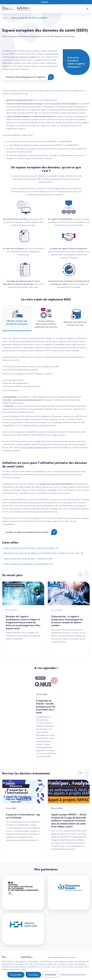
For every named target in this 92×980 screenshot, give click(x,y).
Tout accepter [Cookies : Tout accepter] (16, 975)
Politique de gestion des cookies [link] (73, 974)
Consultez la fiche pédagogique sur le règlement (25, 77)
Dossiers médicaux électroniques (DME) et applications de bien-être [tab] (46, 318)
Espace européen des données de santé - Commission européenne (29, 548)
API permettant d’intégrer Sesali (35, 447)
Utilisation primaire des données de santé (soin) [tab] (17, 317)
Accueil (6, 18)
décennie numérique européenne (24, 57)
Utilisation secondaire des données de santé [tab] (75, 317)
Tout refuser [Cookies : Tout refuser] (33, 975)
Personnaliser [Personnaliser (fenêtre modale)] (51, 975)
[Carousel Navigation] (84, 575)
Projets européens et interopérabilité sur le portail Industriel (26, 564)
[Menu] (46, 2)
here (76, 67)
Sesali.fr (37, 441)
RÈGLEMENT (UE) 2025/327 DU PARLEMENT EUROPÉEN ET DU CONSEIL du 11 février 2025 (41, 553)
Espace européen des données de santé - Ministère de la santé (27, 559)
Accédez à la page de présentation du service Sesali (27, 532)
